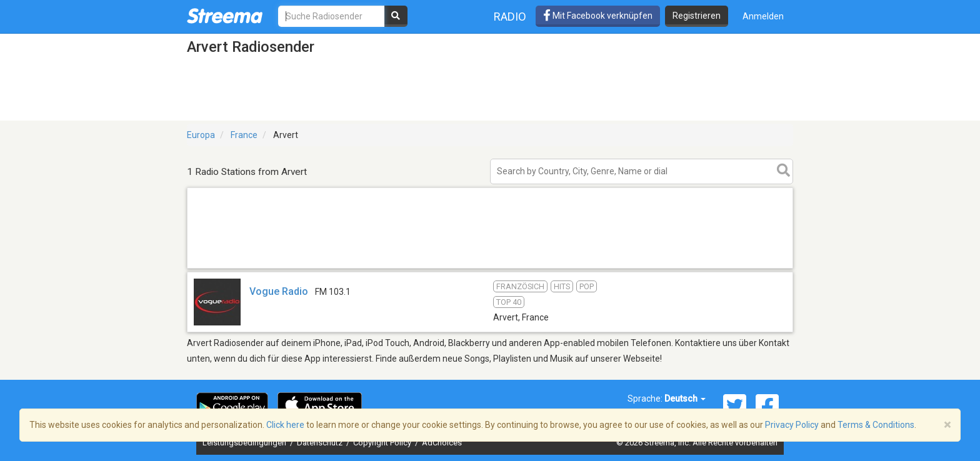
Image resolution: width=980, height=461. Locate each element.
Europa (201, 135)
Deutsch (685, 399)
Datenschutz (321, 443)
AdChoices (442, 443)
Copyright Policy (383, 443)
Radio (510, 17)
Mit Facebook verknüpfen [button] (598, 16)
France (244, 135)
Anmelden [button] (763, 16)
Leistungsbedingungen (245, 443)
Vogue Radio (279, 291)
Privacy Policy (792, 425)
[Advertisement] (490, 268)
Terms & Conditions (876, 425)
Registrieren (697, 16)
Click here (285, 425)
